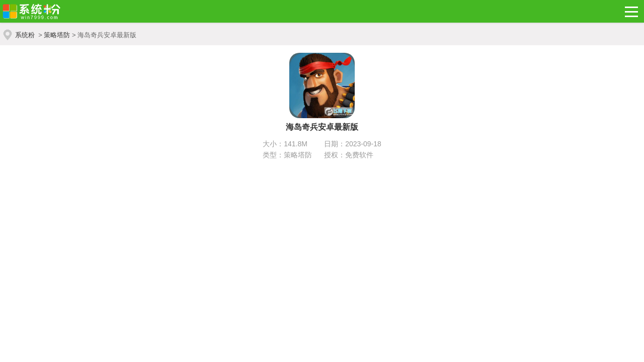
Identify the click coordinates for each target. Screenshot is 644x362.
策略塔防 (57, 35)
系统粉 (25, 35)
